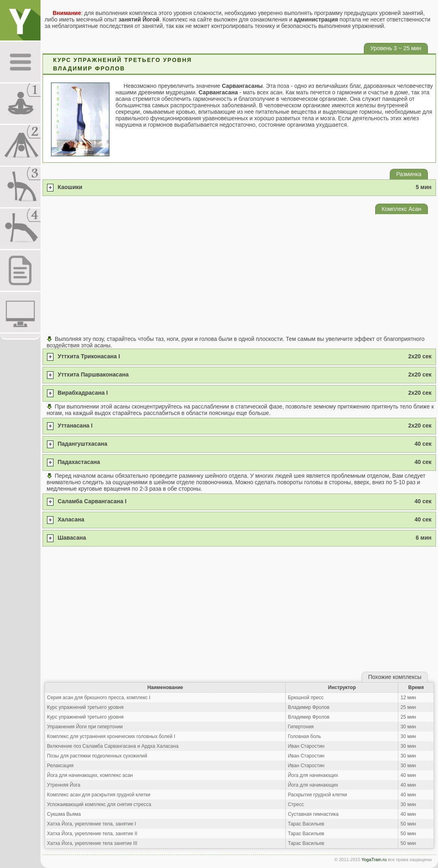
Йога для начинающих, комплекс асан (90, 775)
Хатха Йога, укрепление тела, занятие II (92, 834)
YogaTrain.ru (374, 859)
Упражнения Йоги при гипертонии (85, 727)
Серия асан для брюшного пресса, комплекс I (99, 698)
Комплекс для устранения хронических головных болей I (111, 736)
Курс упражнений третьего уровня (85, 707)
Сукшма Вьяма (64, 814)
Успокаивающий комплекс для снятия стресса (99, 804)
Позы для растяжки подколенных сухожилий (97, 756)
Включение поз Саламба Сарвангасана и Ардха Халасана (113, 746)
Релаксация (60, 766)
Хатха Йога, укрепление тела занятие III (92, 843)
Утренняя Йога (64, 785)
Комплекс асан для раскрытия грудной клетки (99, 795)
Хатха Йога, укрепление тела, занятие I (91, 824)
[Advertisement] (239, 275)
